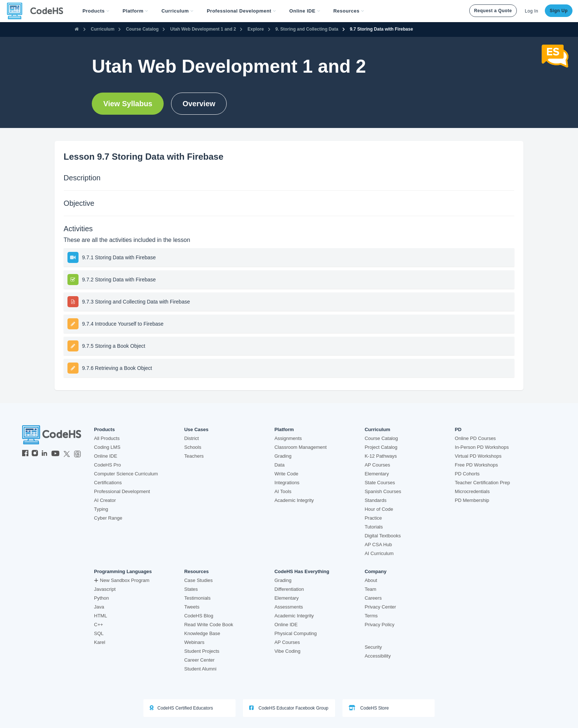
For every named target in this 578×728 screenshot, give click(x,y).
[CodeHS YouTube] (55, 454)
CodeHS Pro (107, 465)
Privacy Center (380, 607)
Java (99, 607)
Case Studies (199, 580)
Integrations (287, 483)
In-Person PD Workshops (482, 447)
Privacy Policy (379, 625)
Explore (256, 29)
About (371, 580)
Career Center (199, 660)
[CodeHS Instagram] (35, 454)
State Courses (380, 483)
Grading (283, 456)
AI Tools (283, 491)
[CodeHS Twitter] (67, 454)
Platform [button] (135, 11)
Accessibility (378, 656)
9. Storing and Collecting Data (307, 29)
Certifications (108, 483)
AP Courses (377, 465)
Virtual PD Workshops (478, 456)
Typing (101, 509)
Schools (193, 447)
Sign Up (559, 11)
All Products (107, 438)
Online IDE (106, 456)
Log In (532, 11)
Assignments (288, 438)
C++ (99, 625)
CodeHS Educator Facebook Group (289, 708)
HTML (100, 616)
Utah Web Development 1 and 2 (203, 29)
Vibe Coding (287, 651)
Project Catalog (381, 447)
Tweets (192, 607)
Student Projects (202, 651)
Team (370, 589)
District (192, 438)
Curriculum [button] (177, 11)
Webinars (194, 642)
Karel (100, 642)
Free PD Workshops (476, 465)
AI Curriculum (379, 553)
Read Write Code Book (209, 625)
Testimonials (198, 598)
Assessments (288, 607)
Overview (199, 104)
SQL (99, 633)
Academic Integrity (294, 500)
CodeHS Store (369, 708)
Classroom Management (300, 447)
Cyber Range (108, 518)
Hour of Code (379, 509)
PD (458, 430)
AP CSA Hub (378, 545)
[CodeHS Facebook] (25, 454)
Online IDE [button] (305, 11)
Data (279, 465)
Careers (373, 598)
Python (101, 598)
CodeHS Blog (199, 616)
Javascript (105, 589)
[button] (96, 11)
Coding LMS (107, 447)
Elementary (377, 474)
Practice (373, 518)
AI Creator (105, 500)
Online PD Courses (475, 438)
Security (373, 647)
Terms (371, 616)
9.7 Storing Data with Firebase (381, 29)
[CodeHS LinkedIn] (44, 454)
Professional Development (122, 491)
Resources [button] (349, 11)
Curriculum (102, 29)
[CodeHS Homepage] (38, 11)
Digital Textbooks (383, 536)
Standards (375, 500)
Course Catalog (142, 29)
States (191, 589)
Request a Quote (493, 11)
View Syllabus (128, 104)
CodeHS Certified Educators (181, 708)
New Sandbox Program (122, 580)
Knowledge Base (202, 633)
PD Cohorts (467, 474)
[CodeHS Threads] (77, 454)
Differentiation (289, 589)
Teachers (194, 456)
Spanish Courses (383, 491)
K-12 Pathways (381, 456)
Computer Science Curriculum (126, 474)
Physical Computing (295, 633)
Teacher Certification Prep (483, 483)
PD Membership (472, 500)
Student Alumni (200, 669)
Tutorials (374, 527)
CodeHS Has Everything (302, 572)
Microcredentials (472, 491)
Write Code (286, 474)
